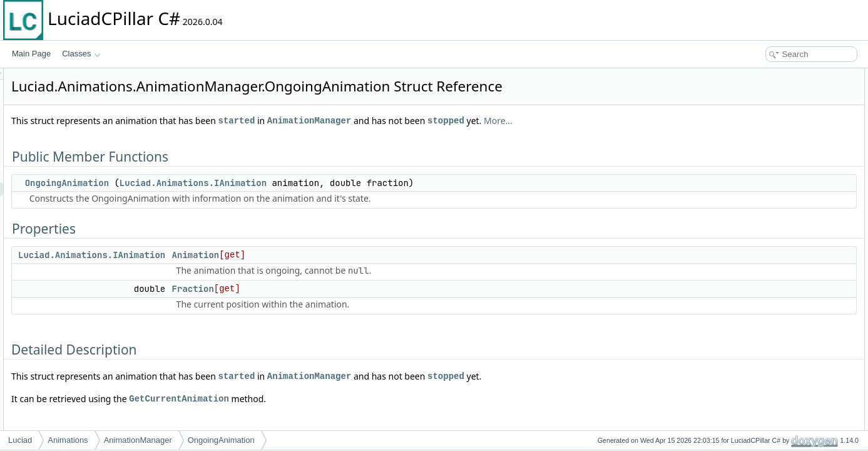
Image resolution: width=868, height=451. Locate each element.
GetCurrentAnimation (335, 399)
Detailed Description (762, 144)
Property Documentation (769, 185)
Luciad (20, 440)
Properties (746, 103)
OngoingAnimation (223, 183)
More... (655, 121)
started (393, 121)
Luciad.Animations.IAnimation (350, 183)
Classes (81, 54)
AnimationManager (466, 121)
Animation (352, 255)
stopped (602, 121)
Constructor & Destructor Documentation (796, 158)
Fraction (350, 289)
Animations (68, 440)
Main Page (31, 54)
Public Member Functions (771, 75)
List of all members (760, 227)
